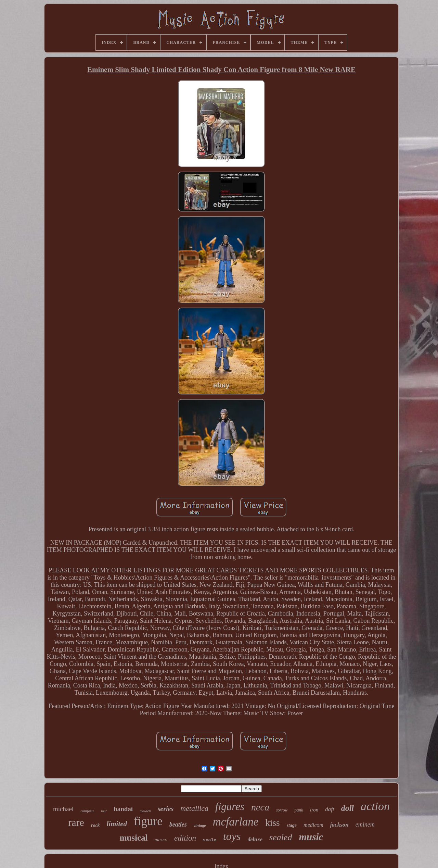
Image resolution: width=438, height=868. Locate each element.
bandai (123, 809)
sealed (281, 837)
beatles (178, 824)
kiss (273, 823)
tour (104, 811)
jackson (339, 825)
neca (260, 807)
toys (232, 836)
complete (87, 811)
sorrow (282, 810)
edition (185, 838)
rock (95, 825)
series (166, 809)
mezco (161, 840)
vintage (200, 826)
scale (210, 840)
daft (330, 809)
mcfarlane (236, 822)
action (375, 806)
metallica (194, 808)
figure (148, 821)
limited (117, 824)
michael (63, 809)
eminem (365, 824)
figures (230, 807)
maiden (145, 811)
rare (76, 822)
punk (299, 810)
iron (314, 810)
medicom (313, 825)
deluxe (255, 839)
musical (134, 838)
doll (347, 808)
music (311, 837)
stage (292, 825)
